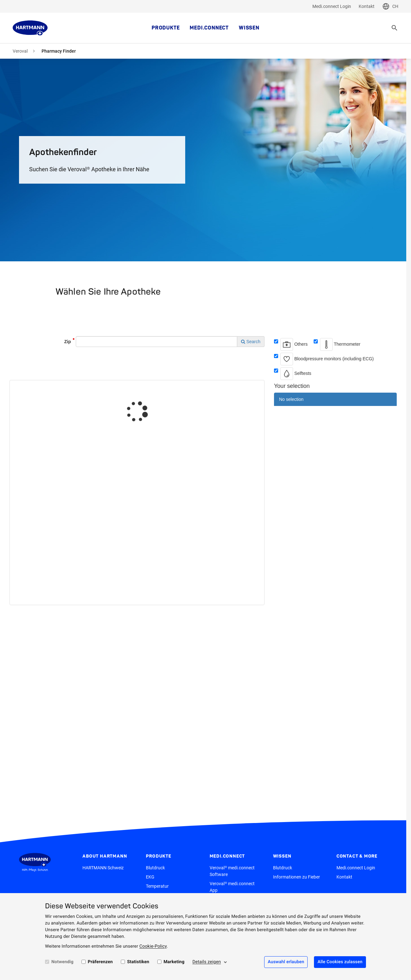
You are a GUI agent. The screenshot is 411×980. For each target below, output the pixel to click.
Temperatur (157, 886)
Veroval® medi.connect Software (232, 871)
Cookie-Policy (153, 946)
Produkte (166, 28)
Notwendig (62, 962)
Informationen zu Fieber (297, 877)
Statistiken (138, 962)
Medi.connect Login (332, 6)
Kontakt (367, 6)
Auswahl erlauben (286, 962)
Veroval (20, 51)
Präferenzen (100, 962)
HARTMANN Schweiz (103, 868)
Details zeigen (207, 962)
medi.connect (209, 28)
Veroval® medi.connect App (232, 887)
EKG (150, 877)
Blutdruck (155, 868)
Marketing (174, 962)
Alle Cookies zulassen (340, 962)
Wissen (249, 28)
